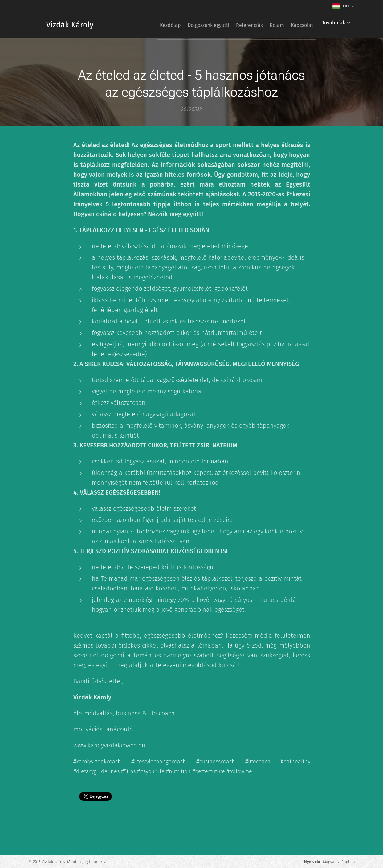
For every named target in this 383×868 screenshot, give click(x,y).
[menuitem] (151, 25)
